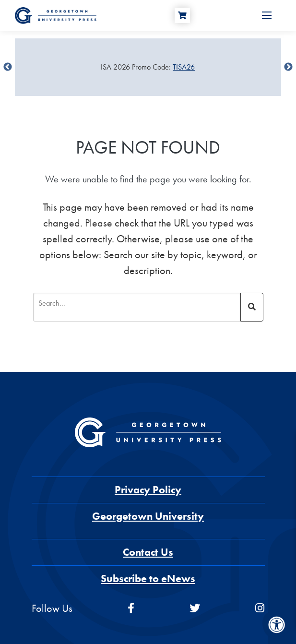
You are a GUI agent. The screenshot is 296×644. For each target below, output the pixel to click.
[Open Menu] (267, 15)
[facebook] (131, 608)
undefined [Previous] (8, 67)
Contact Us (148, 552)
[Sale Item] (148, 67)
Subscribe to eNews (148, 578)
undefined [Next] (288, 67)
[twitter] (195, 608)
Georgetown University (148, 516)
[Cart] (182, 15)
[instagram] (260, 608)
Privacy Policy (148, 490)
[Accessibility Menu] (277, 625)
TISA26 (184, 67)
